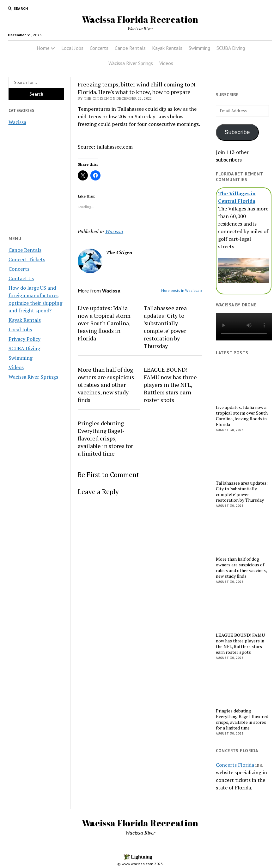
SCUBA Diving (231, 48)
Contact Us (21, 278)
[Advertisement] (37, 485)
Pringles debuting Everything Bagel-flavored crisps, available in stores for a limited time (105, 438)
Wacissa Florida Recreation (140, 19)
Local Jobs (72, 48)
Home (43, 48)
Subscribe (237, 132)
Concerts (99, 48)
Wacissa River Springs (131, 63)
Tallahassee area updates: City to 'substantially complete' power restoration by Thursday (165, 327)
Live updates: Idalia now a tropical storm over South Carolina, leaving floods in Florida (104, 323)
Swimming (199, 48)
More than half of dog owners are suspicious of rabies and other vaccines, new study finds (106, 385)
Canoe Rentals (130, 48)
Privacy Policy (24, 339)
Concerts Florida (235, 765)
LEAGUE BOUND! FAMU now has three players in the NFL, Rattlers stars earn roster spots (170, 385)
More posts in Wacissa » (182, 290)
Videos (166, 63)
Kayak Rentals (167, 48)
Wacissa (17, 122)
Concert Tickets (27, 259)
